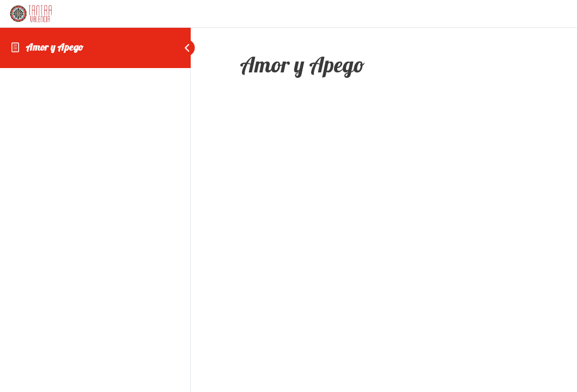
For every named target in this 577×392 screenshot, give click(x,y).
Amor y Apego (54, 47)
